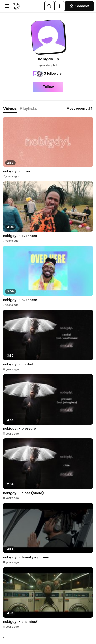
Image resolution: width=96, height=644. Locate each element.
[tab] (10, 109)
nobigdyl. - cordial (18, 364)
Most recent (80, 109)
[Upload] (60, 6)
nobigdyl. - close (17, 171)
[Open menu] (7, 6)
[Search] (49, 6)
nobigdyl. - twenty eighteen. (27, 557)
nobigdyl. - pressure (19, 429)
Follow (48, 87)
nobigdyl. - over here (20, 236)
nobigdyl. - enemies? (20, 622)
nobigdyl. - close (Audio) (23, 493)
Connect (79, 6)
